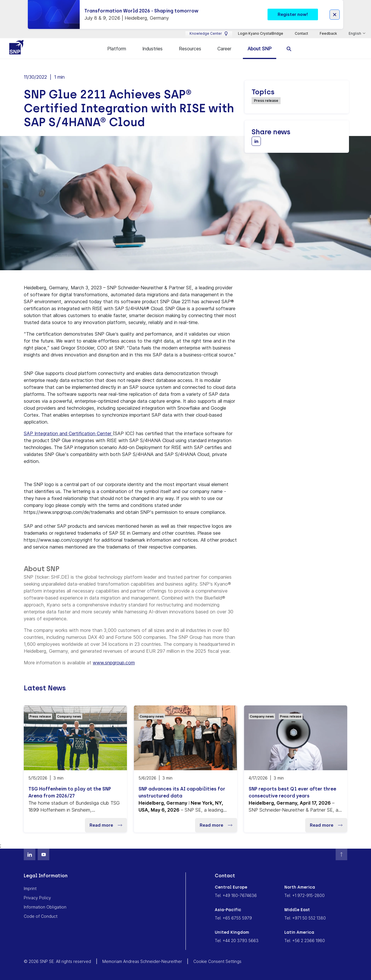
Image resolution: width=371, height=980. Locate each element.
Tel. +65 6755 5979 (233, 918)
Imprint (30, 888)
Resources (190, 49)
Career (224, 49)
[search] (289, 48)
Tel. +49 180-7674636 (236, 895)
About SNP (260, 49)
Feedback (328, 33)
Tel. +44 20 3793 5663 (237, 941)
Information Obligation (45, 907)
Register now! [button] (293, 14)
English (355, 34)
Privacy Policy (37, 898)
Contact (301, 33)
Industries (152, 49)
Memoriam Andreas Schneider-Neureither (142, 961)
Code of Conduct (41, 916)
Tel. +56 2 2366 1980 (305, 941)
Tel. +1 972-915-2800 (304, 895)
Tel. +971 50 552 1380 (305, 918)
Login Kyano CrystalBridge (261, 33)
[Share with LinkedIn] (256, 141)
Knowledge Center (209, 34)
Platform (117, 49)
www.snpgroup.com (114, 663)
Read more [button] (106, 825)
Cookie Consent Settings (217, 961)
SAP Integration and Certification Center (68, 433)
